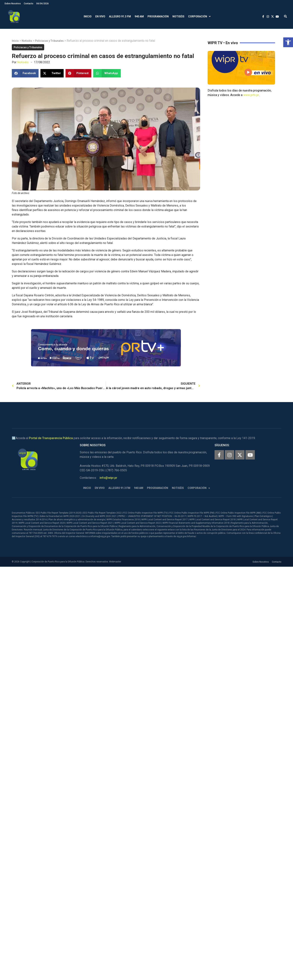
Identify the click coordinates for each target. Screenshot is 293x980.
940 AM (139, 16)
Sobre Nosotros (13, 4)
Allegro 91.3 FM (120, 16)
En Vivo (100, 16)
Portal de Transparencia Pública (51, 438)
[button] (288, 42)
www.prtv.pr (251, 95)
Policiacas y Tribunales (49, 41)
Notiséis (178, 16)
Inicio (88, 16)
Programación (158, 16)
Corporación (199, 17)
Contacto (29, 4)
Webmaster (115, 562)
